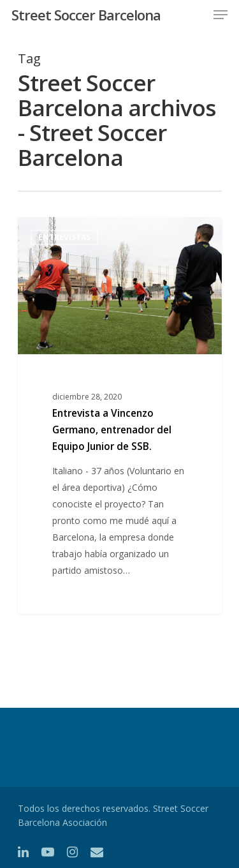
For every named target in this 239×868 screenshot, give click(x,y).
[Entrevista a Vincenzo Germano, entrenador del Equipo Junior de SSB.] (120, 415)
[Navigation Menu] (221, 15)
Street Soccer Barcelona (86, 15)
